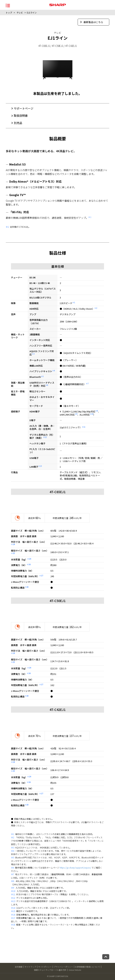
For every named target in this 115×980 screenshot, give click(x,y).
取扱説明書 (21, 116)
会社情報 (19, 967)
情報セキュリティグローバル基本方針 (50, 970)
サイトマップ (30, 967)
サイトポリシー (45, 967)
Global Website (75, 970)
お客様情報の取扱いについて (88, 967)
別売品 (18, 123)
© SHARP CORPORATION (58, 976)
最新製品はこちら (92, 22)
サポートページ (24, 108)
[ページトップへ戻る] (106, 957)
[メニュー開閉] (8, 5)
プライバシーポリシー (63, 967)
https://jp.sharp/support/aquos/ (75, 868)
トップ (9, 12)
